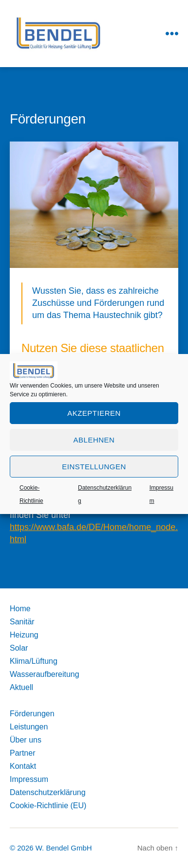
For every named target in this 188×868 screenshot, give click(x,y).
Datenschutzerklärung (48, 792)
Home (20, 609)
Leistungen (29, 727)
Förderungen (32, 714)
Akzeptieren (94, 413)
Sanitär (22, 622)
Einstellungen (94, 467)
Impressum (29, 779)
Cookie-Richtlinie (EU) (48, 806)
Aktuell (21, 687)
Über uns (26, 740)
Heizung (24, 635)
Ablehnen (94, 440)
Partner (22, 753)
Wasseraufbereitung (45, 674)
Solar (19, 648)
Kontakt (23, 766)
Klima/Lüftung (34, 661)
